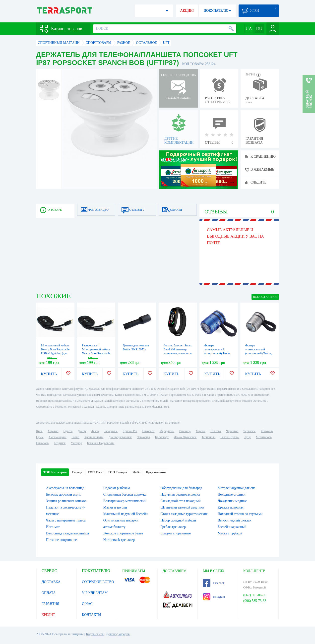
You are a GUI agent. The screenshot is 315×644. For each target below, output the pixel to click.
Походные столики (231, 494)
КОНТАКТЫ (92, 615)
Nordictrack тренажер (119, 540)
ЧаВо (136, 472)
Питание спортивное (61, 540)
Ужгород (76, 443)
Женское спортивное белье (123, 533)
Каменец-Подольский (101, 443)
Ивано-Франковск (185, 437)
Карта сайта (95, 634)
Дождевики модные (232, 501)
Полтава (216, 431)
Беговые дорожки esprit (63, 494)
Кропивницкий (94, 437)
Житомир (267, 431)
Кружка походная (230, 507)
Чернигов (232, 431)
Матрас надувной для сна (236, 488)
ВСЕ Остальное (265, 297)
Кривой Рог (130, 431)
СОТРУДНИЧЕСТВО (98, 582)
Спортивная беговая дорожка (125, 494)
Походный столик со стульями (240, 514)
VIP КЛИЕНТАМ (95, 593)
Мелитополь (264, 437)
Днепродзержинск (120, 437)
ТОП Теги (95, 472)
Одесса (68, 431)
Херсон (200, 431)
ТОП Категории (55, 472)
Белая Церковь (230, 437)
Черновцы (143, 437)
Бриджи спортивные (176, 533)
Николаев (148, 431)
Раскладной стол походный (181, 501)
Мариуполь (167, 431)
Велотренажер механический (125, 501)
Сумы (40, 437)
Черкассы (249, 431)
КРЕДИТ (48, 615)
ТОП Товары (117, 472)
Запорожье (111, 431)
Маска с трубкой (230, 533)
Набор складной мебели (178, 520)
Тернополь (208, 437)
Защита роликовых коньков (66, 501)
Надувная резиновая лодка (180, 494)
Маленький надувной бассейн (126, 514)
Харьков (53, 431)
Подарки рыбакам (117, 488)
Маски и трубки (115, 507)
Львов (95, 431)
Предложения (156, 472)
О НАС (87, 604)
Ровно (75, 437)
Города (77, 472)
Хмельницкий (57, 437)
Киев (39, 431)
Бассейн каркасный (232, 527)
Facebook (214, 583)
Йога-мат (53, 527)
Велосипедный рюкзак (234, 520)
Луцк (248, 437)
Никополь (42, 443)
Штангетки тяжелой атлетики (183, 507)
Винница (185, 431)
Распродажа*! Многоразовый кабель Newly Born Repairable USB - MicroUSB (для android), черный (96, 353)
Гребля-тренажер (173, 527)
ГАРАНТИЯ (50, 604)
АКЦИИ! (187, 11)
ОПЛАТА (49, 593)
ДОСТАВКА (51, 582)
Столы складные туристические (184, 514)
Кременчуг (162, 437)
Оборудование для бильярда (181, 488)
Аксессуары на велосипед (65, 488)
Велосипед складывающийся (67, 533)
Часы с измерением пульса (66, 520)
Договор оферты (118, 634)
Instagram (214, 597)
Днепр (82, 431)
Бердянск (60, 443)
